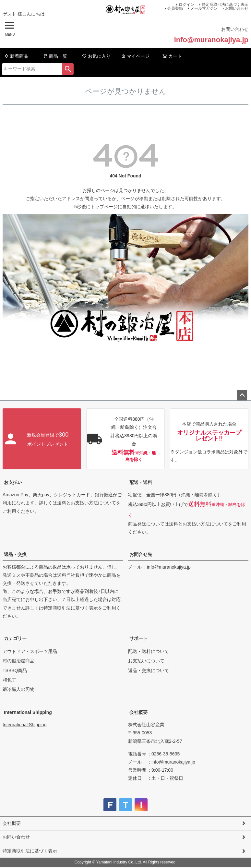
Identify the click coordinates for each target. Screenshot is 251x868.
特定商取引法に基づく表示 (71, 608)
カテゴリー (15, 638)
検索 (68, 69)
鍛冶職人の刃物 (18, 689)
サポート (138, 638)
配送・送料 (141, 482)
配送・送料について (149, 651)
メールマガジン (204, 8)
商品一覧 (55, 56)
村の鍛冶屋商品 (18, 661)
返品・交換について (149, 670)
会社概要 (138, 712)
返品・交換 (15, 554)
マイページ (135, 56)
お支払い (13, 482)
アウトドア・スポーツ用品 (30, 651)
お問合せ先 (141, 554)
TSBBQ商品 (15, 670)
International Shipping (28, 712)
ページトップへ (242, 395)
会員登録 (175, 8)
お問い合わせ (237, 8)
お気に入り (96, 56)
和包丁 (9, 680)
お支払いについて (146, 661)
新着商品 (16, 56)
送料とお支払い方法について (87, 503)
